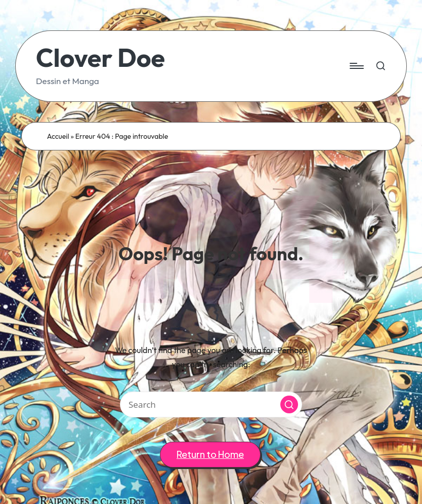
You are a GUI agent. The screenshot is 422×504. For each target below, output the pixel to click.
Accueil (58, 136)
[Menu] (356, 66)
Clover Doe (100, 57)
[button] (289, 404)
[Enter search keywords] (211, 404)
